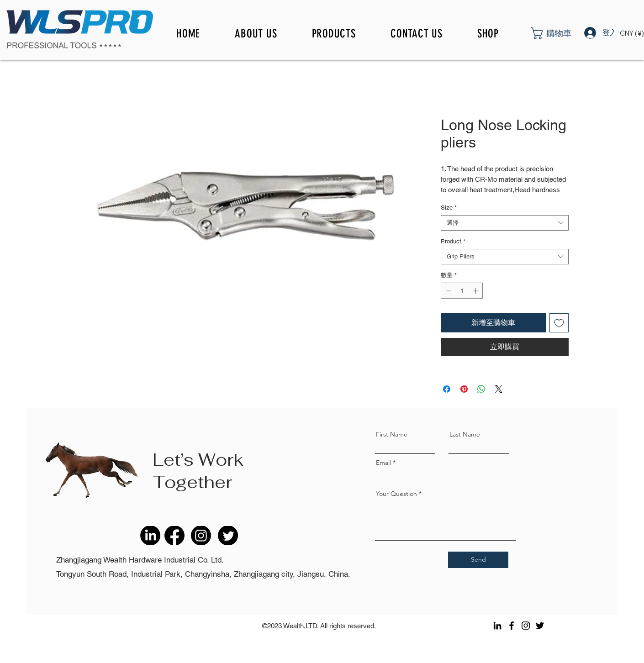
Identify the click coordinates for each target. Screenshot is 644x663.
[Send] (478, 560)
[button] (562, 33)
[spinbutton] (462, 291)
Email (383, 463)
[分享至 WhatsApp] (481, 389)
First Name (392, 434)
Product (453, 241)
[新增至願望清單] (559, 323)
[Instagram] (526, 626)
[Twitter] (540, 626)
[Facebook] (512, 626)
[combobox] (505, 223)
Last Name (465, 434)
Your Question (396, 494)
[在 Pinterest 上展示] (464, 389)
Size (449, 208)
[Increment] (476, 291)
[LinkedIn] (497, 626)
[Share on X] (499, 389)
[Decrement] (448, 291)
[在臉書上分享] (447, 389)
